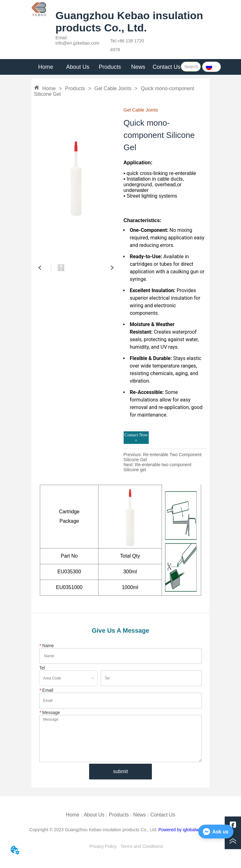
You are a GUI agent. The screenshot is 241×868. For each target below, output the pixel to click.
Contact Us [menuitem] (166, 67)
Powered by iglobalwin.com (185, 830)
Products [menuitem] (110, 67)
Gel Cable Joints (113, 88)
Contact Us (163, 815)
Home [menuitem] (46, 67)
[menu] (106, 67)
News (140, 815)
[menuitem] (78, 67)
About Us (94, 815)
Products (75, 88)
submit (120, 771)
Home (49, 88)
